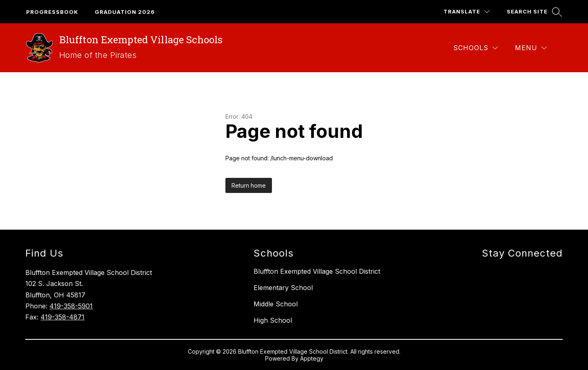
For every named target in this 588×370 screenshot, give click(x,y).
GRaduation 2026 (125, 12)
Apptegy (312, 358)
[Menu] (531, 48)
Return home (249, 185)
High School (273, 320)
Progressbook (52, 12)
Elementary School (283, 288)
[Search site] (533, 12)
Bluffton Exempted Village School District (317, 271)
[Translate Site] (467, 12)
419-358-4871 (62, 317)
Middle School (276, 304)
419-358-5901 (71, 306)
